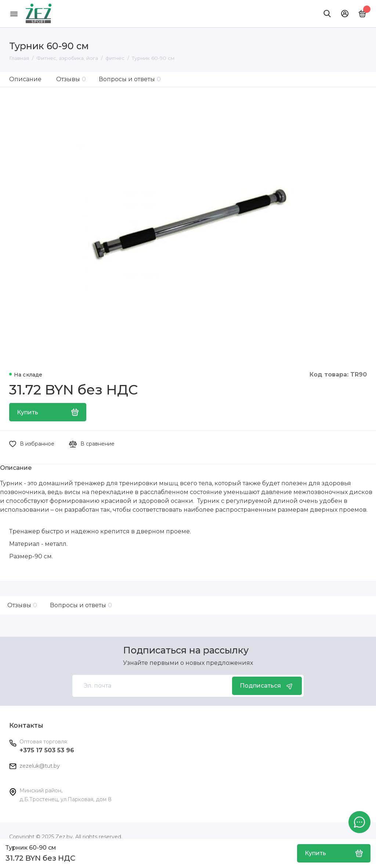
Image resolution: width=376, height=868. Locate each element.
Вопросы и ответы (130, 79)
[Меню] (14, 14)
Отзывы (71, 79)
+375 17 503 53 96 (47, 750)
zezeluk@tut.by (40, 766)
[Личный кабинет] (345, 14)
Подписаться (267, 686)
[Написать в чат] (359, 822)
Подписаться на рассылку (186, 650)
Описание (25, 79)
